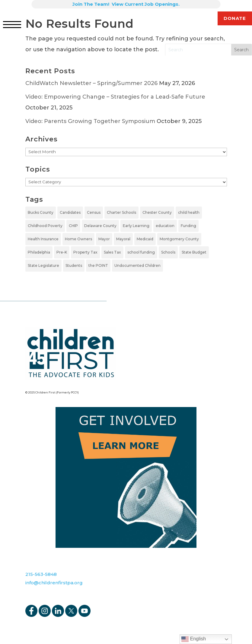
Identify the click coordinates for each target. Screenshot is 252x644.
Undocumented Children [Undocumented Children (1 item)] (137, 265)
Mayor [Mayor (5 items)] (104, 239)
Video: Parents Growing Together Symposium (90, 121)
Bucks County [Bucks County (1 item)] (41, 212)
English (194, 639)
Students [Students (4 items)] (74, 265)
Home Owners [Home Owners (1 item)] (78, 239)
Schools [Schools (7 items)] (168, 252)
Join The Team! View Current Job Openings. (126, 4)
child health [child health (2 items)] (189, 212)
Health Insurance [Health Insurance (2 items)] (43, 239)
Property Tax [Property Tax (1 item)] (85, 252)
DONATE (235, 18)
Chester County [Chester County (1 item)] (157, 212)
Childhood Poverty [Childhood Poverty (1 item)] (45, 226)
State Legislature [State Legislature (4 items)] (43, 265)
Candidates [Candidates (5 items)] (70, 212)
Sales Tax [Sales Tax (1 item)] (112, 252)
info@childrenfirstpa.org (54, 583)
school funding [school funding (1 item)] (141, 252)
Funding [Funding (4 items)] (188, 226)
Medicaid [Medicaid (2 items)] (145, 239)
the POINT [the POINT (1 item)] (98, 265)
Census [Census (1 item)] (94, 212)
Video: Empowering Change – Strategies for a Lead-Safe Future (115, 97)
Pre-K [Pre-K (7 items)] (62, 252)
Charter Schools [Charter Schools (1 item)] (121, 212)
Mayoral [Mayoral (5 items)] (123, 239)
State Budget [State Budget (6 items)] (194, 252)
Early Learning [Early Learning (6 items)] (136, 226)
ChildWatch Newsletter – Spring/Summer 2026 (91, 83)
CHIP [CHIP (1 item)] (73, 226)
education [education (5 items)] (165, 226)
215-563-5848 (41, 574)
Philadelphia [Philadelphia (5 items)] (39, 252)
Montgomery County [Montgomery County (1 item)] (179, 239)
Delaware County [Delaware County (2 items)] (100, 226)
